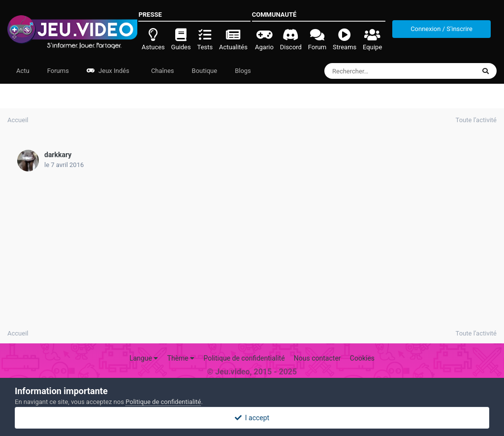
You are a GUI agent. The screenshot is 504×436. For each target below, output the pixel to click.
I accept (252, 418)
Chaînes (162, 71)
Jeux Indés (108, 71)
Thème (181, 358)
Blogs (243, 71)
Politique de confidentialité (244, 358)
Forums (58, 71)
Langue (144, 358)
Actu (23, 71)
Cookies (362, 358)
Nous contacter (317, 358)
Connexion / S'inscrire (441, 29)
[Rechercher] (373, 71)
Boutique (205, 71)
